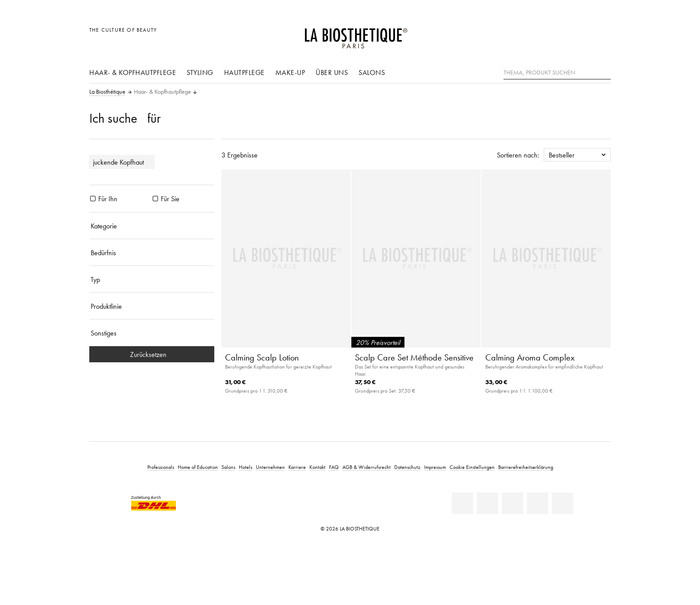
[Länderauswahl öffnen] (561, 35)
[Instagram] (537, 503)
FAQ (334, 467)
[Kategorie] (152, 226)
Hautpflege (244, 72)
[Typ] (152, 279)
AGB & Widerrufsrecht (367, 467)
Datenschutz (407, 467)
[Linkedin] (462, 503)
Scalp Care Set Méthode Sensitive (414, 357)
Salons (372, 72)
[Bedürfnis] (152, 253)
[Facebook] (487, 503)
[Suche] (604, 72)
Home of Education (198, 467)
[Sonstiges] (152, 333)
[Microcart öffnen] (602, 35)
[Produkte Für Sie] (155, 199)
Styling (200, 72)
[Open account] (581, 35)
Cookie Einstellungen (472, 467)
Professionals (161, 467)
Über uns (332, 72)
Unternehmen (270, 467)
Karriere (297, 467)
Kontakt (317, 467)
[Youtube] (512, 503)
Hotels (246, 467)
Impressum (435, 467)
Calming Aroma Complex (530, 357)
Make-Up (290, 72)
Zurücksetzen (152, 354)
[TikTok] (562, 503)
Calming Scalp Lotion (262, 357)
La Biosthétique (107, 92)
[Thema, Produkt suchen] (557, 73)
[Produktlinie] (152, 306)
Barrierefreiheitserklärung (526, 467)
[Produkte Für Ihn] (93, 199)
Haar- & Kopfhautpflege (133, 72)
